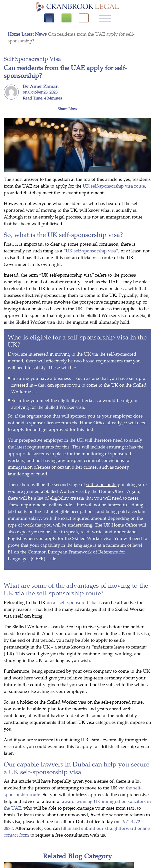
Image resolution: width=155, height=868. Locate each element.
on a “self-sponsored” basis (74, 602)
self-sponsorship (103, 484)
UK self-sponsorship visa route (114, 186)
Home (15, 34)
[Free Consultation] (66, 18)
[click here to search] (84, 18)
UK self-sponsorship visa (91, 251)
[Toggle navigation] (105, 18)
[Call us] (49, 18)
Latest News (35, 34)
